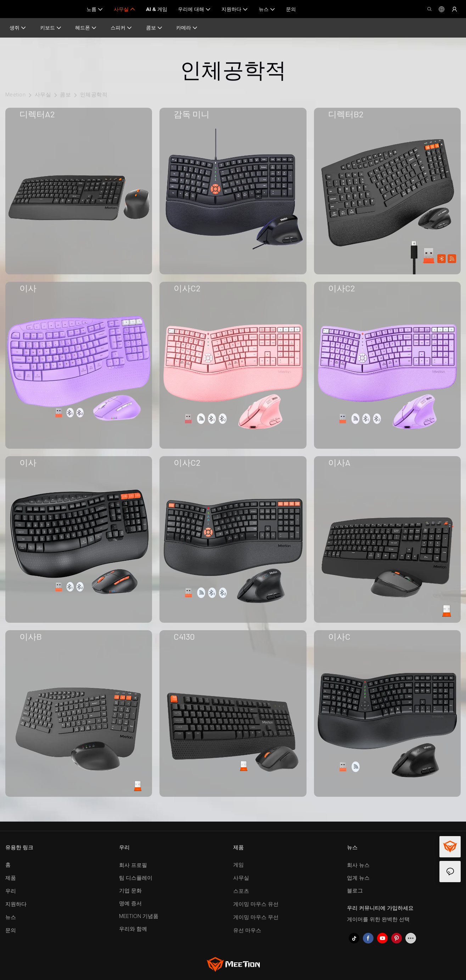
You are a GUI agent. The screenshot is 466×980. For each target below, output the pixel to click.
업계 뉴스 (358, 878)
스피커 (121, 28)
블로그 (355, 891)
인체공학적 (94, 95)
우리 (11, 891)
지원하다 (16, 904)
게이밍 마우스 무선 (256, 917)
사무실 (43, 95)
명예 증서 (130, 904)
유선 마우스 (247, 931)
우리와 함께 (133, 929)
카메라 (186, 28)
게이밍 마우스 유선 (256, 904)
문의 (11, 931)
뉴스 (11, 917)
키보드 (50, 28)
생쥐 (18, 28)
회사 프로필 (133, 865)
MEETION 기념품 (139, 916)
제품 (11, 878)
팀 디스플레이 (136, 878)
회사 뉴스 (358, 865)
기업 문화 (130, 891)
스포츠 (241, 891)
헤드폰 (86, 28)
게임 (238, 865)
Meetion (15, 95)
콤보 (154, 28)
